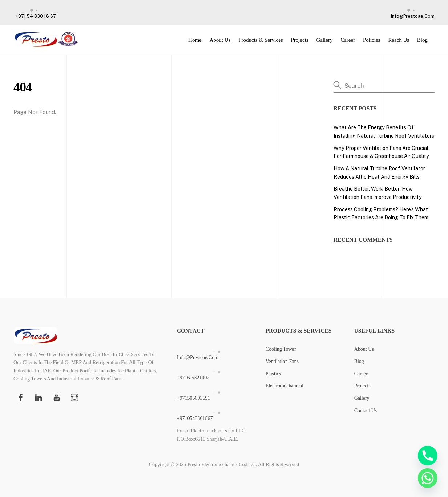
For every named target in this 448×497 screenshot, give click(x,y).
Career (348, 40)
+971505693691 (217, 394)
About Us (220, 40)
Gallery (324, 40)
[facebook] (21, 397)
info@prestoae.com (412, 12)
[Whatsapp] (428, 478)
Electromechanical (284, 386)
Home (195, 40)
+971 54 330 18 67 (35, 12)
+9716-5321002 (217, 373)
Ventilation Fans (282, 361)
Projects (299, 40)
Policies (372, 40)
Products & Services (261, 40)
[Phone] (428, 456)
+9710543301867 (217, 414)
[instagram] (74, 397)
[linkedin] (39, 397)
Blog (422, 40)
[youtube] (57, 397)
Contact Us (366, 410)
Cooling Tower (281, 349)
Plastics (273, 374)
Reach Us (399, 40)
